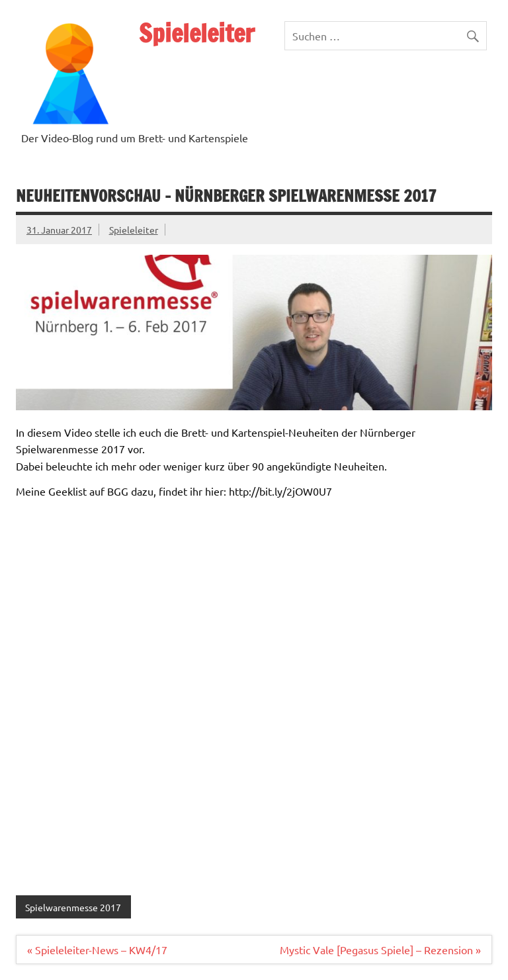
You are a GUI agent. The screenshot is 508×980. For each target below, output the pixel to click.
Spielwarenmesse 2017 (73, 907)
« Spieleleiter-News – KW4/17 (97, 950)
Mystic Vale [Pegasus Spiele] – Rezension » (380, 950)
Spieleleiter (197, 33)
